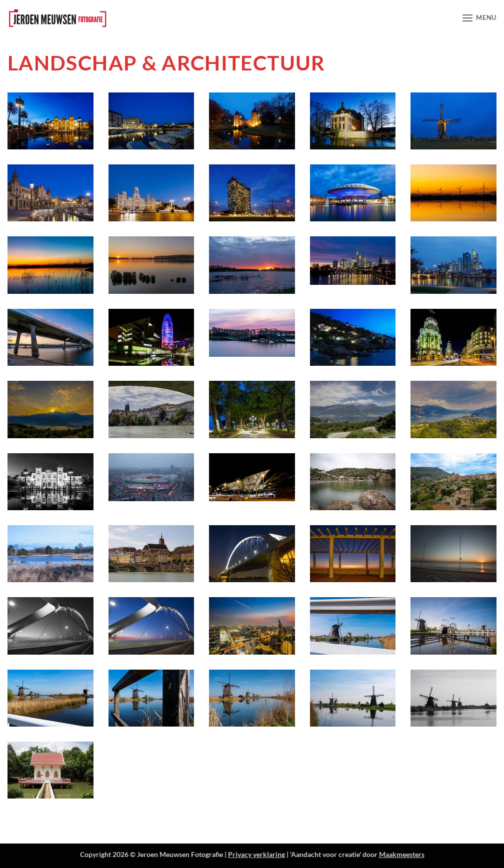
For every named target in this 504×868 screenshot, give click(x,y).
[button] (479, 18)
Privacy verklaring (256, 854)
